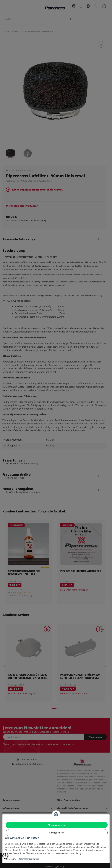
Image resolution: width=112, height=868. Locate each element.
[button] (5, 856)
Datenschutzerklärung (29, 859)
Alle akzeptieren (57, 825)
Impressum (10, 859)
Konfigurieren (57, 833)
